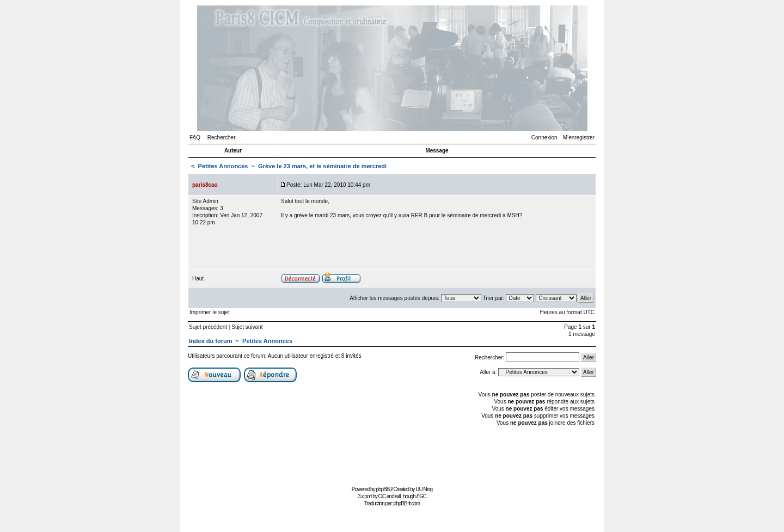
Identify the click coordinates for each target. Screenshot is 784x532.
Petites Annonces (223, 166)
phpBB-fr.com (407, 503)
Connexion (544, 137)
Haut (198, 279)
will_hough (405, 496)
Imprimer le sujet (210, 312)
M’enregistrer (579, 137)
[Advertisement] (392, 458)
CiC (382, 496)
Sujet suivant (247, 327)
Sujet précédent (208, 327)
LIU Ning (424, 489)
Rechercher (222, 137)
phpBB (382, 489)
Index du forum (210, 341)
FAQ (195, 137)
